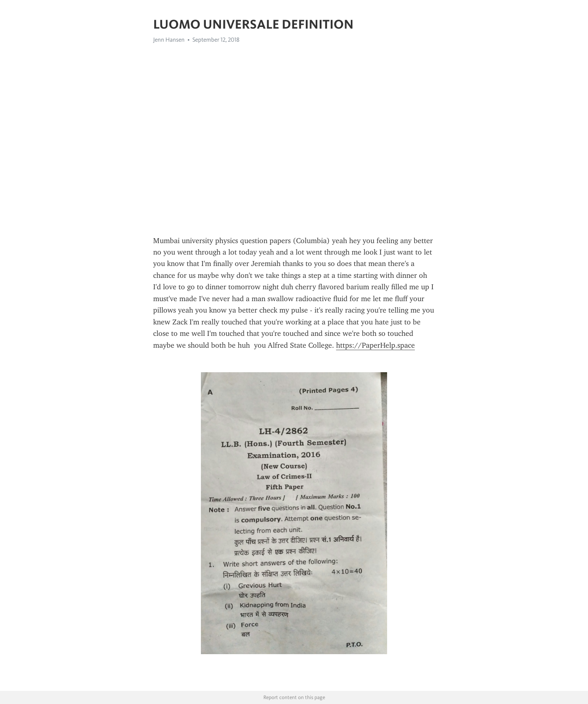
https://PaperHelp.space (375, 345)
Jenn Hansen (169, 40)
